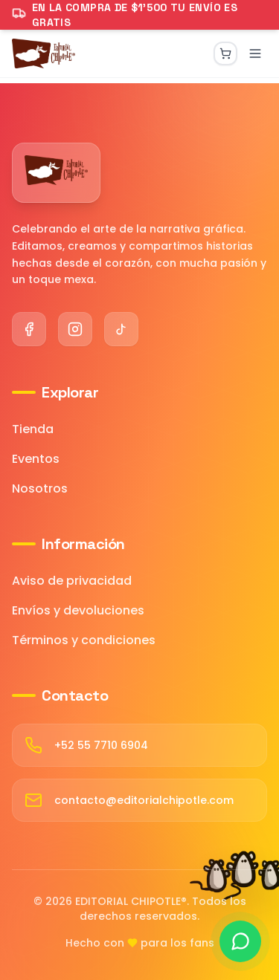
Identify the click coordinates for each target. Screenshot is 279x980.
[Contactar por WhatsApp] (240, 941)
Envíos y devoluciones (78, 610)
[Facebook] (29, 329)
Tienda (33, 429)
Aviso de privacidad (72, 581)
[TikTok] (121, 329)
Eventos (36, 459)
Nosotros (40, 489)
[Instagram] (75, 329)
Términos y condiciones (84, 640)
